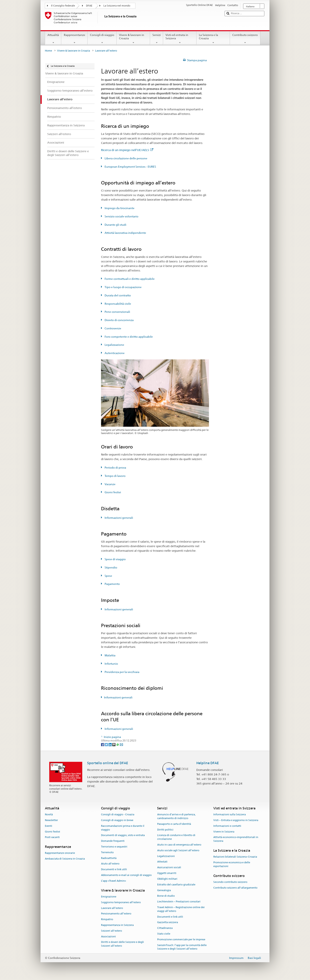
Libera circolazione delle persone (126, 158)
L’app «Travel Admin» (114, 881)
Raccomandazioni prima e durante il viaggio (123, 828)
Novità (49, 814)
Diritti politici (165, 830)
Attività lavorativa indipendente (125, 233)
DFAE (89, 6)
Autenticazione (114, 353)
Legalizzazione (114, 345)
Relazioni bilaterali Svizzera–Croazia (235, 857)
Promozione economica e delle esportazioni (232, 864)
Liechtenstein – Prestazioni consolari (179, 902)
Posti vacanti (52, 837)
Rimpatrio (107, 919)
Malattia (110, 655)
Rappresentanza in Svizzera (117, 925)
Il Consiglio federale (63, 6)
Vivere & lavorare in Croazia (133, 39)
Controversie (113, 328)
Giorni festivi (112, 492)
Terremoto (107, 852)
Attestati (162, 862)
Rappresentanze (74, 39)
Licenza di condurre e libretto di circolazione (176, 837)
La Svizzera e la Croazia (213, 39)
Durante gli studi (115, 225)
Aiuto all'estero (110, 864)
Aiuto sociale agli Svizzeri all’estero (178, 850)
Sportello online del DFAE (108, 763)
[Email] (121, 744)
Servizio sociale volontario (121, 216)
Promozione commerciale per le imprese (181, 939)
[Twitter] (107, 744)
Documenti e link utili (114, 870)
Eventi (49, 826)
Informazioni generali (119, 518)
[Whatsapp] (118, 744)
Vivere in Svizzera (224, 832)
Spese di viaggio (115, 559)
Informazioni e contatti (227, 826)
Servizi (157, 39)
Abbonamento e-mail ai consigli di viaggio (126, 875)
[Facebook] (103, 744)
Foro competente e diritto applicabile (128, 337)
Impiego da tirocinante (119, 208)
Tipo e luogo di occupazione (123, 287)
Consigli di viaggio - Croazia (118, 814)
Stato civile (164, 934)
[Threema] (114, 744)
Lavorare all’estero (112, 908)
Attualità (53, 39)
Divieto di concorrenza (119, 320)
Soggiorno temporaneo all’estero (121, 902)
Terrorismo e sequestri (114, 847)
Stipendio (111, 568)
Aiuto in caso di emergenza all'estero (179, 845)
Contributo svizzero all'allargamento (235, 888)
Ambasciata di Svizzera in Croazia (65, 859)
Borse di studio (166, 896)
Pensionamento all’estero (116, 914)
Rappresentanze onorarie (60, 853)
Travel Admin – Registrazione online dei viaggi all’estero (181, 909)
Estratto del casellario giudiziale (176, 885)
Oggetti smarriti (167, 873)
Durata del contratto (117, 295)
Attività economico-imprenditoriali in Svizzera (236, 839)
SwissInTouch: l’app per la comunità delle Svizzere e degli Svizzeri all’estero (182, 947)
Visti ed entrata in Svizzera (180, 39)
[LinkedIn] (110, 744)
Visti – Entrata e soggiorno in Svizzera (236, 820)
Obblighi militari (167, 879)
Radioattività (109, 858)
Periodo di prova (115, 468)
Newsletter (51, 820)
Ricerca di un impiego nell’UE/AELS (127, 150)
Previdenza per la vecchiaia (122, 672)
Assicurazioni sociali (169, 868)
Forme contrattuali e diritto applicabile (129, 279)
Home (48, 51)
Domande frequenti (113, 841)
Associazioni (108, 936)
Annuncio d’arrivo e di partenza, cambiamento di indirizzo (176, 816)
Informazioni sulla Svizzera (230, 814)
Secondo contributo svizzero (230, 882)
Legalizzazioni (166, 856)
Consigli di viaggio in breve (117, 820)
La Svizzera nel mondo (117, 6)
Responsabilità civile (118, 304)
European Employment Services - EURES (130, 167)
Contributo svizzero (245, 39)
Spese (108, 576)
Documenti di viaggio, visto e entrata (123, 835)
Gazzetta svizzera (168, 922)
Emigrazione (109, 897)
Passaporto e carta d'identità (174, 824)
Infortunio (111, 664)
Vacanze (110, 484)
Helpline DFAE (208, 763)
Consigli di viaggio (102, 39)
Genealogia (164, 890)
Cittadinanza (165, 928)
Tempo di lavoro (115, 476)
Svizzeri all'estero (112, 931)
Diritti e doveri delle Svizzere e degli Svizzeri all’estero (122, 944)
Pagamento (112, 584)
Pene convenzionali (117, 312)
